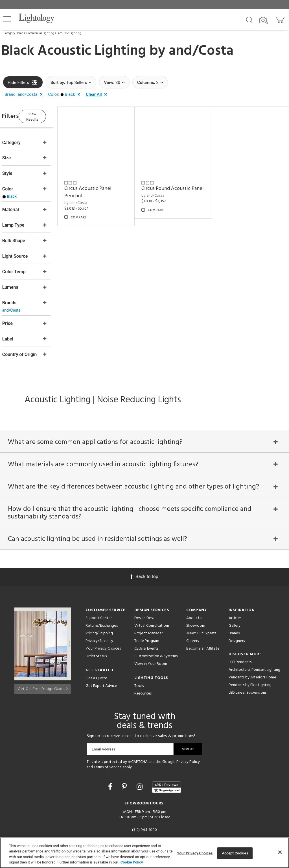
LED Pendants (240, 648)
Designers (237, 627)
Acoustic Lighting (69, 33)
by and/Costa (92, 198)
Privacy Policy (188, 748)
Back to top (144, 563)
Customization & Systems (156, 642)
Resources (143, 680)
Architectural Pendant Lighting (254, 656)
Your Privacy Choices (103, 635)
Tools (139, 672)
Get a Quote (96, 664)
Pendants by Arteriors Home (252, 664)
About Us (194, 604)
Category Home (13, 33)
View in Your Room (151, 650)
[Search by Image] (264, 20)
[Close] (280, 852)
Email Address (103, 735)
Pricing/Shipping (99, 619)
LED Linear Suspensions (248, 679)
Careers (192, 627)
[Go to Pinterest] (125, 773)
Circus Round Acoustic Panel (177, 187)
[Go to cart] (280, 19)
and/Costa (201, 51)
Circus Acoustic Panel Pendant (104, 187)
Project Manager (149, 619)
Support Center (99, 604)
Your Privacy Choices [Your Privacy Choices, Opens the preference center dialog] (195, 853)
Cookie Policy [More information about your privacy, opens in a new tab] (132, 862)
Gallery (235, 612)
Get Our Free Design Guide (43, 673)
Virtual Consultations (152, 612)
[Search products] (249, 19)
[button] (7, 19)
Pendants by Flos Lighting (250, 671)
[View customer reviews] (167, 773)
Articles (235, 604)
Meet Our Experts (201, 619)
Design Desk (144, 604)
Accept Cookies (235, 853)
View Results (49, 115)
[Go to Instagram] (140, 773)
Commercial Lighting (40, 33)
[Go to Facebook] (111, 773)
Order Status (96, 642)
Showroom (196, 612)
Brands (234, 619)
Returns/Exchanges (102, 612)
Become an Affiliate (203, 635)
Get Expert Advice (101, 672)
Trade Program (147, 627)
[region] (144, 853)
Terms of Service (108, 754)
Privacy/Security (99, 627)
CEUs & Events (146, 635)
